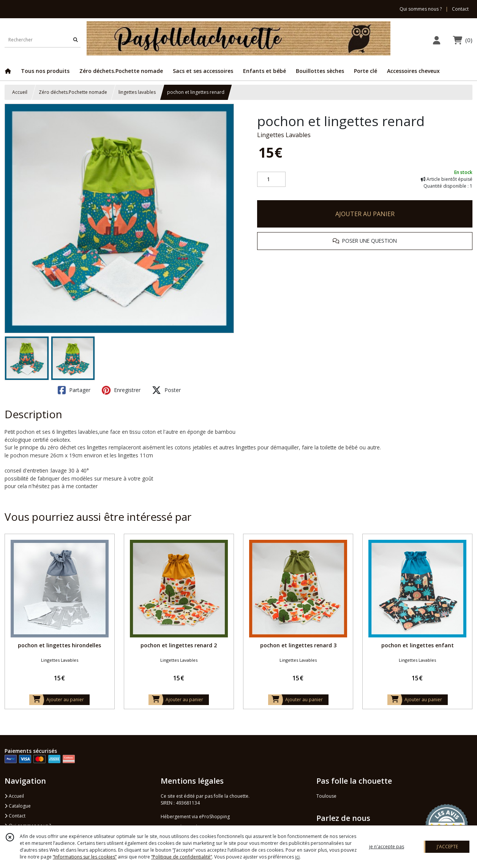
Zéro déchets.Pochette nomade (73, 92)
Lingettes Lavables (284, 135)
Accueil (20, 92)
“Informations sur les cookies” (85, 857)
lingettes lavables (137, 92)
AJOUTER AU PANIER (365, 214)
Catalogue (18, 806)
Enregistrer (121, 390)
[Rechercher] (76, 40)
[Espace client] (436, 40)
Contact (460, 9)
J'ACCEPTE (447, 847)
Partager (74, 390)
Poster (166, 390)
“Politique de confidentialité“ (182, 857)
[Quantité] (271, 179)
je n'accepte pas (387, 847)
